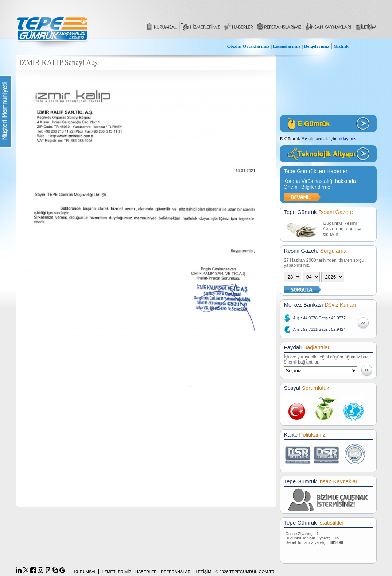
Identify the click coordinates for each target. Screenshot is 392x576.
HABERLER (146, 572)
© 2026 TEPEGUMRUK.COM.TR (245, 572)
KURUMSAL (86, 572)
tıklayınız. (347, 139)
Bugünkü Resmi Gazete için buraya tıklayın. (343, 229)
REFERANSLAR (176, 572)
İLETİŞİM (203, 572)
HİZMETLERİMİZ (116, 572)
